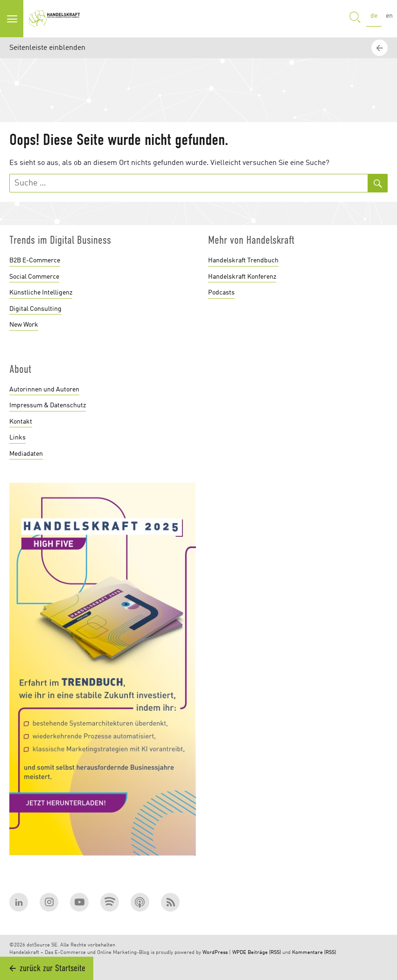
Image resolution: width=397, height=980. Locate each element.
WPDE (239, 953)
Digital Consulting (35, 309)
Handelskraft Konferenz (242, 277)
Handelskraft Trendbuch (243, 260)
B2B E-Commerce (35, 260)
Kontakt (21, 422)
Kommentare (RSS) (314, 953)
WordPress (215, 953)
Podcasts (221, 293)
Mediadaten (26, 454)
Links (17, 438)
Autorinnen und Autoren (44, 390)
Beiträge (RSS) (264, 953)
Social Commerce (34, 277)
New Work (24, 325)
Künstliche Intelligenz (41, 293)
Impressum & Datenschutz (48, 405)
